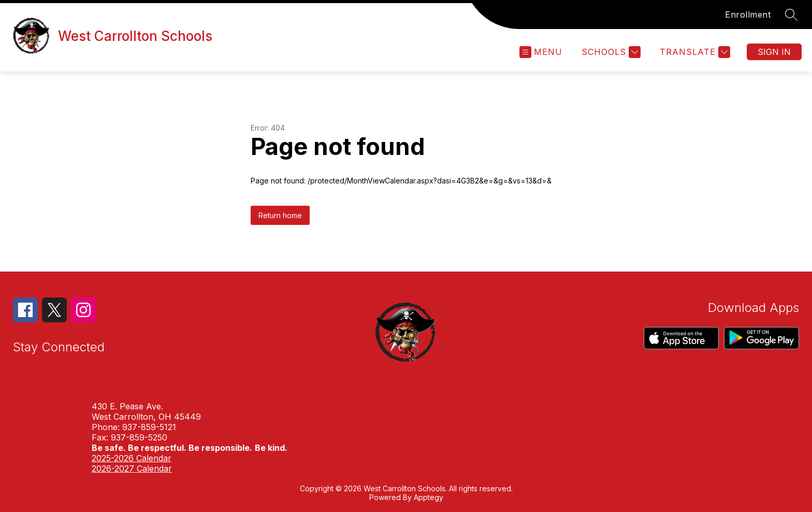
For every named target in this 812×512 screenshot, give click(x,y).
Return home (280, 215)
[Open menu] (541, 52)
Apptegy (429, 497)
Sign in (774, 52)
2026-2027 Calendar (132, 468)
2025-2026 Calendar (132, 458)
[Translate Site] (694, 52)
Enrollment (748, 15)
